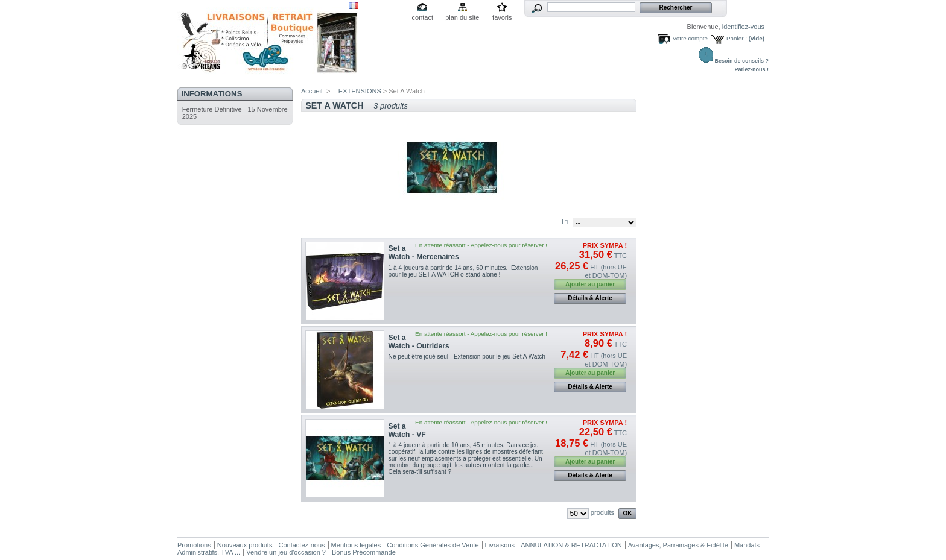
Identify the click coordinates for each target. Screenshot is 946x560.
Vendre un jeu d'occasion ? (286, 552)
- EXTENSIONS (358, 91)
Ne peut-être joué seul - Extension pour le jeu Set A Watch (467, 357)
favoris (502, 17)
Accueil (312, 91)
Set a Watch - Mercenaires (424, 253)
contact (423, 17)
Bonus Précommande (364, 552)
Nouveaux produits (245, 545)
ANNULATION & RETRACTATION (571, 545)
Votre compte (690, 38)
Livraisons (500, 545)
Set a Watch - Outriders (419, 342)
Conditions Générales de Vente (433, 545)
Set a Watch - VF (407, 430)
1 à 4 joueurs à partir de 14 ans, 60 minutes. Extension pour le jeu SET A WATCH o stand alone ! (463, 271)
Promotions (194, 545)
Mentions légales (356, 545)
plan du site (462, 17)
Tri (564, 221)
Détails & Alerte (590, 298)
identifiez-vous (743, 27)
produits (602, 512)
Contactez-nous (302, 545)
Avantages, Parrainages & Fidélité (678, 545)
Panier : (737, 38)
